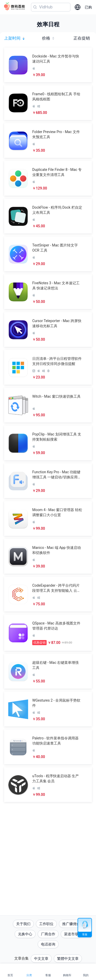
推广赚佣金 (71, 924)
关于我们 (23, 924)
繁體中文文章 (68, 959)
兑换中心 (25, 934)
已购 (88, 7)
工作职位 (46, 924)
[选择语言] (78, 7)
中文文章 (41, 959)
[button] (48, 65)
